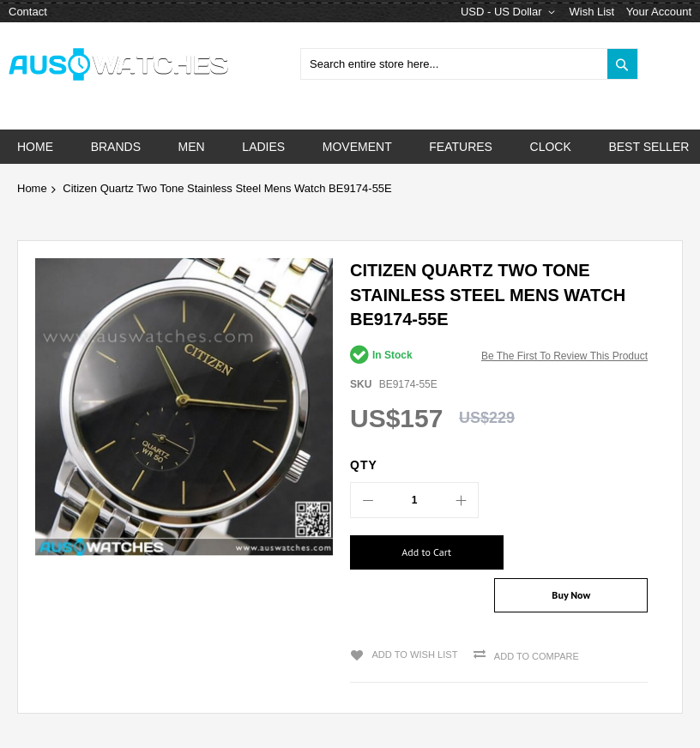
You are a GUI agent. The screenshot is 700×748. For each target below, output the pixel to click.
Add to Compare (535, 622)
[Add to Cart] (418, 552)
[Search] (622, 64)
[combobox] (469, 64)
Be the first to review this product (564, 356)
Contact (28, 12)
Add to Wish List (413, 620)
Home (32, 188)
